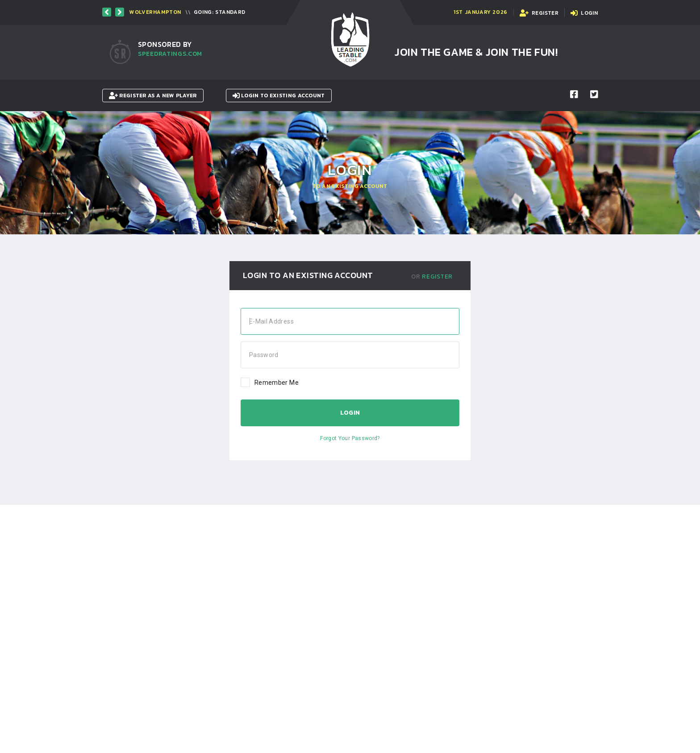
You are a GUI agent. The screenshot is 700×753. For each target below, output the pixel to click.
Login (350, 413)
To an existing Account (350, 186)
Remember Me (270, 382)
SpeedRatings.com (170, 54)
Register (437, 277)
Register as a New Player (153, 96)
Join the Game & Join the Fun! (476, 52)
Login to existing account (279, 96)
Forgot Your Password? (350, 438)
